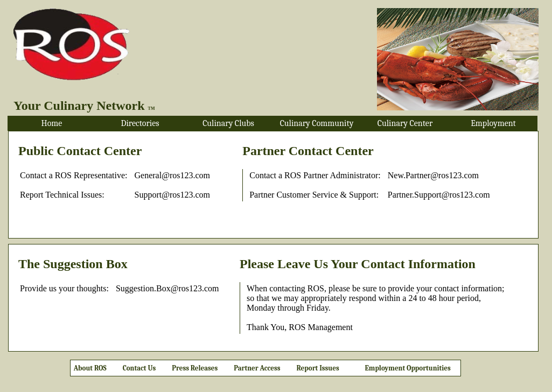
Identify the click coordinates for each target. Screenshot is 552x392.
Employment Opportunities (408, 368)
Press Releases (195, 368)
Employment (493, 123)
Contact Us (139, 368)
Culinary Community (317, 123)
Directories (140, 123)
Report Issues (318, 368)
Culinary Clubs (228, 123)
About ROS (89, 368)
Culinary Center (405, 123)
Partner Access (257, 368)
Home (52, 123)
